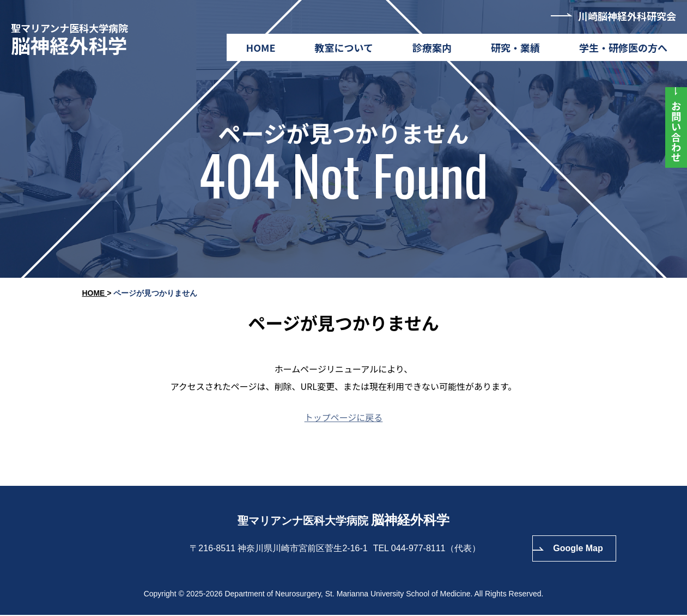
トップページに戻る (344, 417)
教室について (344, 47)
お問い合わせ (676, 131)
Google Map (578, 549)
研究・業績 (515, 47)
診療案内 (432, 47)
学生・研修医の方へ (623, 47)
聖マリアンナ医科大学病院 (73, 39)
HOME (261, 47)
